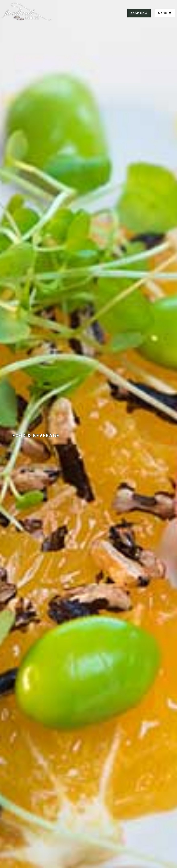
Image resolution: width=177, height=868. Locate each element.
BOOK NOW (139, 13)
